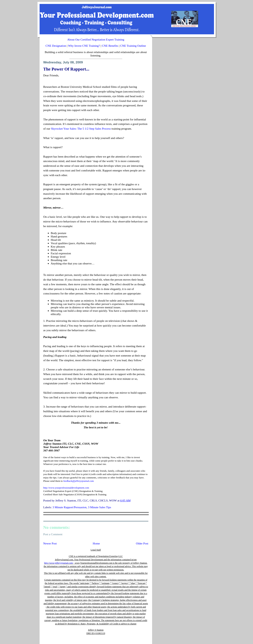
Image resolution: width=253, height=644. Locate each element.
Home (96, 543)
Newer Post (50, 543)
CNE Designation (56, 46)
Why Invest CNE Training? (84, 46)
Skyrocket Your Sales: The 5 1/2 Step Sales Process (81, 129)
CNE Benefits (110, 46)
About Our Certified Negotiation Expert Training (96, 39)
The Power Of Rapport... (66, 69)
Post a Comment (53, 534)
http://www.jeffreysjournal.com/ (59, 563)
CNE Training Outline (133, 46)
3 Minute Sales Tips (99, 507)
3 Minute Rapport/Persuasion (69, 507)
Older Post (142, 543)
